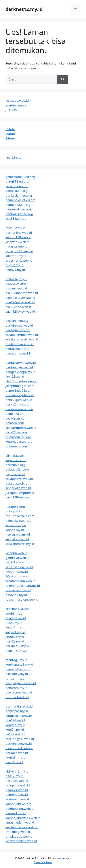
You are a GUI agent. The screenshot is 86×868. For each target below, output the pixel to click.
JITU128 (11, 110)
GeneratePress (43, 862)
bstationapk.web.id (19, 748)
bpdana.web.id (16, 288)
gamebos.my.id (17, 794)
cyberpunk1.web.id (19, 251)
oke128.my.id (15, 720)
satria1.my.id (15, 562)
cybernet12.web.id (19, 260)
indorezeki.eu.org (18, 209)
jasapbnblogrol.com (20, 386)
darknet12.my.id (24, 9)
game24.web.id (17, 790)
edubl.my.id (14, 613)
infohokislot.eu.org (19, 214)
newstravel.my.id (18, 534)
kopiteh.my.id (15, 725)
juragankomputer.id (20, 493)
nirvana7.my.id (16, 595)
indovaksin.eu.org (18, 521)
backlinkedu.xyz (17, 321)
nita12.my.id (14, 776)
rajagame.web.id (18, 785)
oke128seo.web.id (19, 307)
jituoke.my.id (15, 637)
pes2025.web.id (17, 781)
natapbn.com (15, 507)
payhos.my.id (15, 474)
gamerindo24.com (19, 390)
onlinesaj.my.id (16, 279)
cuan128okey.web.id (20, 311)
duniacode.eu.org (18, 437)
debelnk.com (15, 414)
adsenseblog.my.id (19, 567)
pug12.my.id (15, 265)
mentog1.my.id (16, 660)
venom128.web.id (18, 237)
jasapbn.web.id (16, 553)
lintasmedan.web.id (20, 822)
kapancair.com (16, 460)
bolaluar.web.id (17, 483)
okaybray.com (16, 284)
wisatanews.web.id (19, 479)
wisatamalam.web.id (20, 581)
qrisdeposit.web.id (19, 836)
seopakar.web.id (17, 539)
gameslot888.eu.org (20, 177)
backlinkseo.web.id (19, 325)
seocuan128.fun (17, 609)
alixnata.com (15, 455)
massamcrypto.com (20, 395)
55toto (10, 129)
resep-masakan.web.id (22, 599)
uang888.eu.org (17, 181)
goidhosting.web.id (19, 809)
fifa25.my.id (14, 623)
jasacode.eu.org (17, 186)
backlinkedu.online (19, 409)
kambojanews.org (19, 804)
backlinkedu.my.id (19, 743)
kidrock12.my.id (17, 771)
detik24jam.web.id (19, 400)
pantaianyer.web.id (19, 367)
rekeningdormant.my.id (23, 586)
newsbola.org (15, 465)
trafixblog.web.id (18, 832)
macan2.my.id (16, 618)
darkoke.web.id (17, 753)
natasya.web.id (16, 246)
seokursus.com (16, 418)
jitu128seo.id (15, 376)
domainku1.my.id (18, 590)
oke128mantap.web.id (22, 293)
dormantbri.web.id (19, 706)
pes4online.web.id (19, 233)
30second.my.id (17, 576)
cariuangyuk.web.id (20, 739)
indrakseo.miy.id (17, 349)
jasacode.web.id (17, 100)
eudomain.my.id (17, 799)
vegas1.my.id (15, 627)
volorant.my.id (16, 256)
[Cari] (63, 79)
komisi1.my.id (16, 757)
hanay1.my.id (15, 270)
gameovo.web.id (18, 558)
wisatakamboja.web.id (22, 335)
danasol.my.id (16, 813)
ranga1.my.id (15, 678)
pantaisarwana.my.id (21, 363)
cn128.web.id (15, 734)
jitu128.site (13, 157)
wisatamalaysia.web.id (22, 339)
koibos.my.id (15, 530)
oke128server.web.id (20, 298)
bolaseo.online (16, 446)
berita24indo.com (18, 404)
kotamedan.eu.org (19, 441)
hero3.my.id (14, 762)
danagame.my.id (18, 353)
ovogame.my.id (17, 572)
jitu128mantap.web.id (21, 381)
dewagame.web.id (19, 692)
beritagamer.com (18, 330)
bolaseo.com (15, 423)
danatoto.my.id (17, 688)
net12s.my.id (15, 641)
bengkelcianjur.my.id (20, 372)
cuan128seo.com (18, 497)
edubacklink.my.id (19, 716)
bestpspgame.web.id (21, 683)
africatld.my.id (16, 525)
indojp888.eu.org (18, 205)
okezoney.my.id (17, 674)
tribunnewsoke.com (20, 516)
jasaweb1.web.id (18, 242)
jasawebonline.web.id (21, 841)
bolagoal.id (14, 511)
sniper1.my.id (15, 632)
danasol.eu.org (16, 191)
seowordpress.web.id (21, 428)
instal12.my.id (16, 228)
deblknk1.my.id (17, 651)
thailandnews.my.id (20, 344)
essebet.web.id (16, 105)
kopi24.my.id (15, 729)
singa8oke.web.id (18, 488)
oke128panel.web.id (20, 302)
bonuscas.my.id (17, 711)
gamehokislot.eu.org (21, 200)
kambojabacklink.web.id (23, 818)
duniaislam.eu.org (19, 195)
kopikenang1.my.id (19, 664)
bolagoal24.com (17, 469)
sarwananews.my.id (20, 544)
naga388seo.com (18, 669)
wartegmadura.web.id (22, 827)
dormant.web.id (17, 697)
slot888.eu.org (16, 219)
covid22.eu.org (16, 432)
